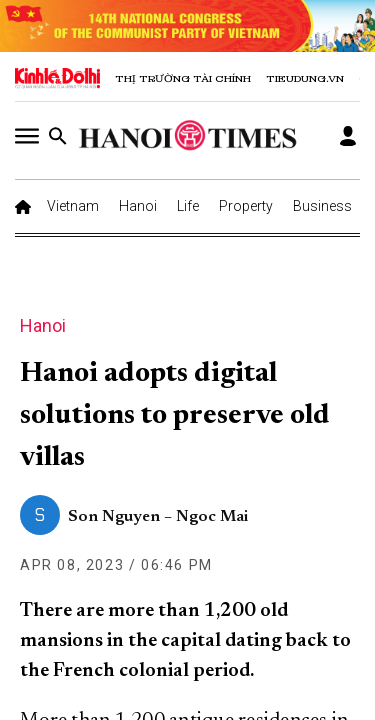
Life (188, 206)
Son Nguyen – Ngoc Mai (158, 517)
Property (246, 206)
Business (322, 206)
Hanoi (138, 206)
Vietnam (73, 206)
